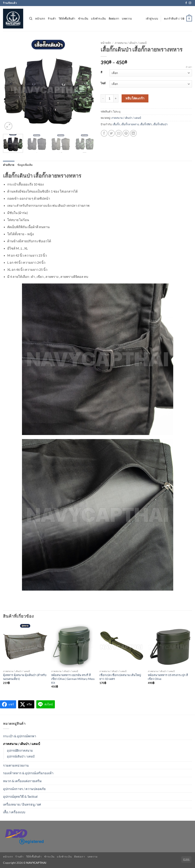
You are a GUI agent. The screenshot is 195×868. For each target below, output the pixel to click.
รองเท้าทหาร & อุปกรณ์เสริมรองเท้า (28, 773)
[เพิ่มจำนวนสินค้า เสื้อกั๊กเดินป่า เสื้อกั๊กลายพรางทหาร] (116, 98)
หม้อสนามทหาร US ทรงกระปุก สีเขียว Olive (168, 677)
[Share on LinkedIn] (133, 133)
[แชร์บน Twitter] (111, 133)
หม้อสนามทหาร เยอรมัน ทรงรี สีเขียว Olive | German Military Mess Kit (73, 679)
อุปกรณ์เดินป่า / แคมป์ (21, 756)
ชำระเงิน (83, 19)
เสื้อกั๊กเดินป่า (160, 124)
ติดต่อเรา (114, 19)
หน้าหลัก (106, 43)
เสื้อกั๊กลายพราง (130, 124)
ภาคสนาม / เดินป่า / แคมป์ (131, 43)
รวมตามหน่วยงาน (16, 765)
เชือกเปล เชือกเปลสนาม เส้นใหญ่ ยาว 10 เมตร (120, 677)
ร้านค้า (52, 19)
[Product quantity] (109, 98)
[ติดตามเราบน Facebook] (186, 3)
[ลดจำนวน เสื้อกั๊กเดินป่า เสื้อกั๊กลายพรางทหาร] (103, 98)
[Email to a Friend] (119, 133)
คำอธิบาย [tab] (9, 165)
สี (101, 72)
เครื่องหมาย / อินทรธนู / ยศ (22, 804)
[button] (152, 19)
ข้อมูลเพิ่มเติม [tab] (25, 165)
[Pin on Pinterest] (126, 133)
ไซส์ (103, 83)
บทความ (127, 19)
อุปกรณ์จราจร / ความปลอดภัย (24, 789)
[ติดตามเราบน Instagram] (190, 3)
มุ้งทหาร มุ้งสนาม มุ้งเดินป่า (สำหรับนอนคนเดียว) (25, 677)
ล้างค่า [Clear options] (189, 67)
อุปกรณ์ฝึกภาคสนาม (20, 751)
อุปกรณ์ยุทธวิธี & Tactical (20, 796)
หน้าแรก (40, 19)
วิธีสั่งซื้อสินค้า (67, 19)
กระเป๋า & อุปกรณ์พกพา (20, 736)
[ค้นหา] (31, 19)
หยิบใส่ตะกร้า (135, 98)
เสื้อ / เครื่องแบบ (14, 812)
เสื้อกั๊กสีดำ (146, 124)
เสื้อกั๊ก (116, 124)
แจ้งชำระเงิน (98, 19)
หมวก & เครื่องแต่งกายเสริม (22, 781)
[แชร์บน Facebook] (104, 133)
